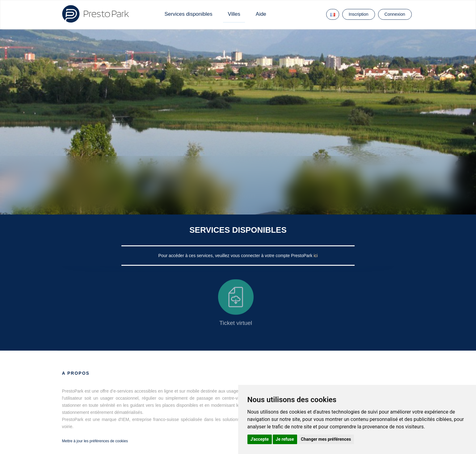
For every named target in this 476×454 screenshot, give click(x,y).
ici (316, 256)
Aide (261, 14)
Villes (234, 14)
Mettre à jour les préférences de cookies (95, 441)
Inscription (359, 14)
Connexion (395, 14)
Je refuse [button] (285, 439)
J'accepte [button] (260, 439)
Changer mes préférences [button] (326, 439)
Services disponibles (189, 14)
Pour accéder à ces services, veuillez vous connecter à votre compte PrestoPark (236, 256)
